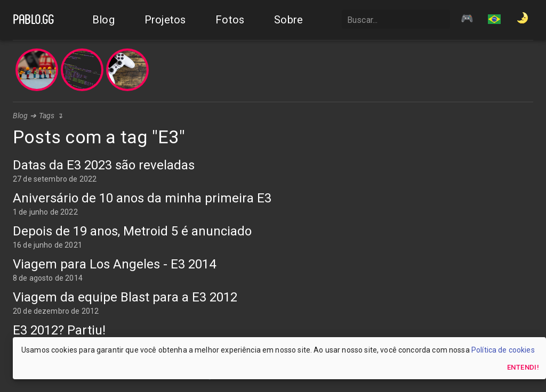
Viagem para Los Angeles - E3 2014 (114, 264)
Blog (21, 116)
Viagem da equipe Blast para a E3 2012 (125, 297)
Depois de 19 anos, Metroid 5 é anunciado (132, 231)
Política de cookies (503, 350)
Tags (47, 116)
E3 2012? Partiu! (59, 330)
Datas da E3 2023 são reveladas (104, 165)
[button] (494, 20)
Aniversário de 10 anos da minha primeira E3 (142, 198)
